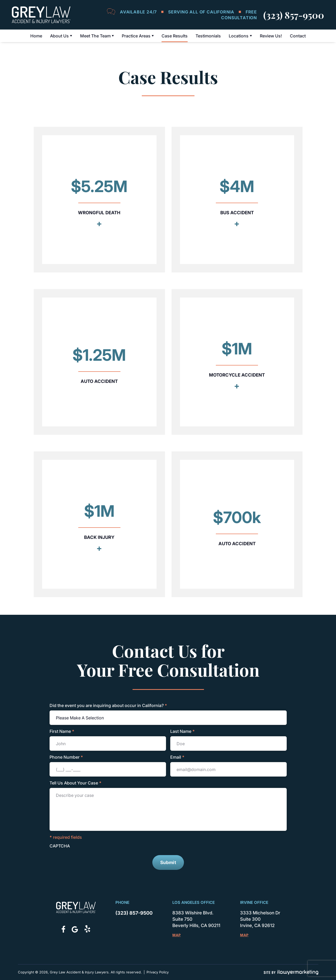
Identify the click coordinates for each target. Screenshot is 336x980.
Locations (239, 36)
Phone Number (66, 757)
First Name (62, 731)
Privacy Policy (157, 972)
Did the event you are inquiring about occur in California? (108, 705)
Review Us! (271, 36)
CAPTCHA (60, 846)
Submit (168, 862)
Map (176, 935)
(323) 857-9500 (294, 15)
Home (36, 36)
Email (177, 757)
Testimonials (208, 36)
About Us (59, 36)
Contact (298, 36)
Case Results (175, 36)
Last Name (182, 731)
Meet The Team (95, 36)
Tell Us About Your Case (76, 783)
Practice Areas (136, 36)
